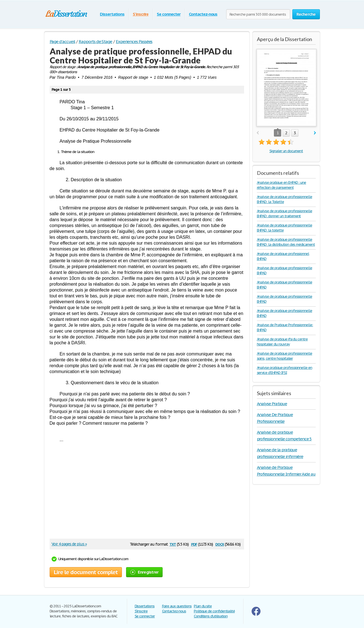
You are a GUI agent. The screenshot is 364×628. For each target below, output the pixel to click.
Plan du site (203, 606)
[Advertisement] (144, 493)
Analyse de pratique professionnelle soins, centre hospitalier (285, 356)
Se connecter (169, 14)
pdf (194, 544)
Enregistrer (144, 572)
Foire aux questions (177, 606)
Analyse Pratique (272, 404)
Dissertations (112, 14)
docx (220, 544)
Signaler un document (286, 151)
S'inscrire (141, 14)
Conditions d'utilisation (211, 616)
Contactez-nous (203, 14)
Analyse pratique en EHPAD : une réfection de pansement (282, 185)
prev (258, 133)
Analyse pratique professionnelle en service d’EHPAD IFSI (285, 370)
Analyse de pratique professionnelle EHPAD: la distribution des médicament (286, 242)
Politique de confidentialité (214, 611)
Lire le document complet (86, 572)
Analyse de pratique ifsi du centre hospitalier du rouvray (282, 342)
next (315, 133)
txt (173, 544)
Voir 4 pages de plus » (69, 544)
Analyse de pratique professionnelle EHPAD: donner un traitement (285, 213)
